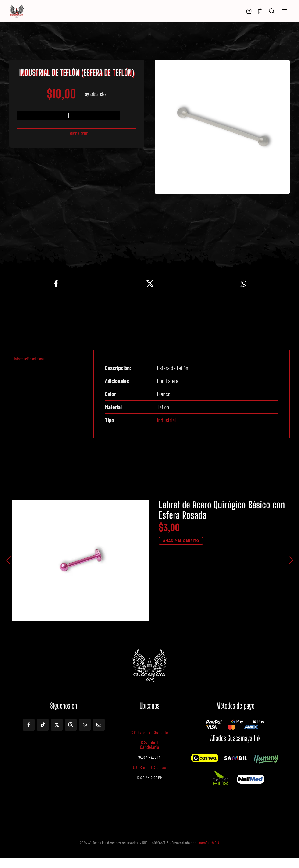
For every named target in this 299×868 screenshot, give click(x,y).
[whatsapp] (85, 725)
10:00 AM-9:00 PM (149, 778)
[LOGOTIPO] (17, 6)
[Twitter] (150, 284)
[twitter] (57, 725)
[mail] (99, 725)
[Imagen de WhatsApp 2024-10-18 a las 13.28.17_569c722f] (220, 769)
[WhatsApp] (243, 284)
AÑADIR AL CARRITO (181, 541)
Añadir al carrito (77, 134)
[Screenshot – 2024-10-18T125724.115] (251, 777)
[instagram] (71, 725)
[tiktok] (43, 725)
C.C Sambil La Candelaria (149, 744)
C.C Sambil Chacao (150, 767)
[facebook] (29, 725)
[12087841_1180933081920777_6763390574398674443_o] (235, 757)
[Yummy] (266, 756)
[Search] (272, 11)
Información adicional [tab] (30, 359)
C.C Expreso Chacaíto (149, 732)
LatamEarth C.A (208, 843)
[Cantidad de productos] (68, 115)
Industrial (166, 420)
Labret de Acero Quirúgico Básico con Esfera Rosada (222, 510)
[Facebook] (56, 284)
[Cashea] (205, 756)
